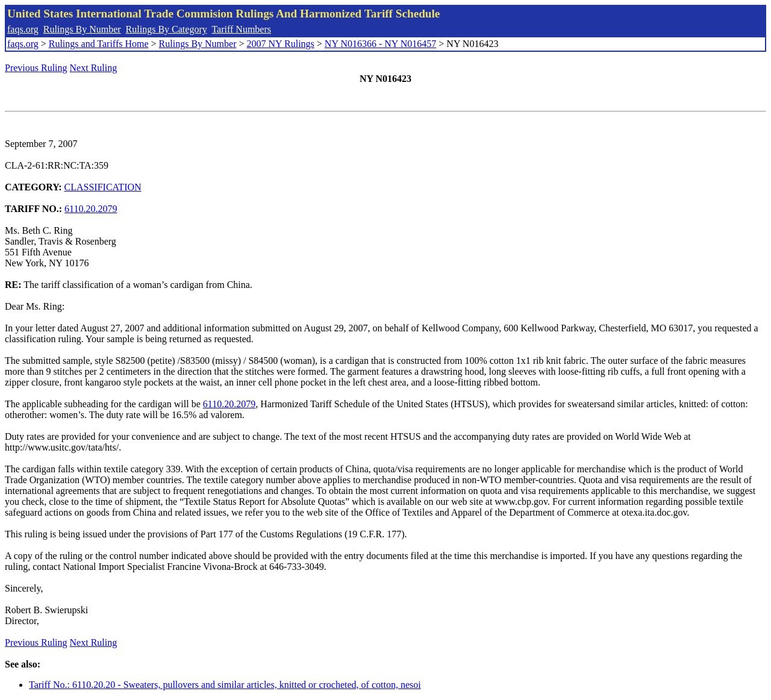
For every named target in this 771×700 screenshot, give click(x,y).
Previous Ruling (36, 68)
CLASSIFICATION (103, 187)
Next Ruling (94, 68)
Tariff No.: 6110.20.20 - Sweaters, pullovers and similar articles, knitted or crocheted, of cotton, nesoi (225, 685)
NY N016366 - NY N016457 (380, 44)
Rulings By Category (167, 29)
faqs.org (23, 29)
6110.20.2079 (91, 209)
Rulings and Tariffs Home (99, 44)
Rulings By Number (82, 29)
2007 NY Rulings (281, 44)
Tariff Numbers (241, 29)
